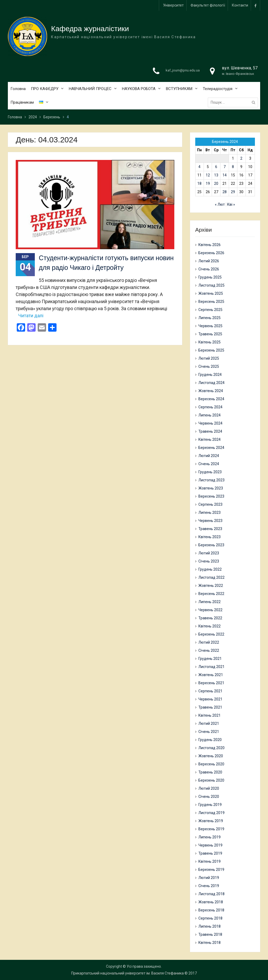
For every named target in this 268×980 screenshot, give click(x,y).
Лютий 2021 (209, 723)
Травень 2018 (210, 934)
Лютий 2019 (209, 878)
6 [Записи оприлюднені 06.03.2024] (216, 167)
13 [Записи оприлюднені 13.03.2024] (216, 175)
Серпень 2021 (210, 691)
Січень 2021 (209, 732)
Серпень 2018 (210, 918)
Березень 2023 (211, 545)
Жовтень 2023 (211, 488)
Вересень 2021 (211, 683)
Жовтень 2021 (211, 675)
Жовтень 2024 (211, 391)
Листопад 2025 (211, 285)
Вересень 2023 (211, 496)
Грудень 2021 (210, 659)
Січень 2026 (209, 269)
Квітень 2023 (210, 537)
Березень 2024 (211, 448)
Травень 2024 (210, 431)
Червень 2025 (210, 326)
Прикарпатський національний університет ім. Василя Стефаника (127, 973)
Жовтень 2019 (211, 821)
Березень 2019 (211, 870)
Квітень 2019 (210, 861)
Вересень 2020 (211, 764)
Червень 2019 (210, 845)
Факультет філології (208, 5)
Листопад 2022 (211, 577)
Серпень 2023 (210, 504)
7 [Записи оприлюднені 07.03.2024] (225, 167)
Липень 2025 (210, 318)
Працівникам (22, 103)
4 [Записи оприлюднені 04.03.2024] (199, 167)
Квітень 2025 (210, 342)
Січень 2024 (209, 464)
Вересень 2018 (211, 910)
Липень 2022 (210, 602)
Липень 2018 (210, 926)
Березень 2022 (211, 634)
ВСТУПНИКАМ (179, 89)
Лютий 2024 (209, 456)
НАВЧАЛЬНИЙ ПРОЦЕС (90, 89)
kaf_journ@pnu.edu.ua (183, 71)
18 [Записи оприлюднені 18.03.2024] (199, 183)
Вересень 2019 (211, 829)
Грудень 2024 (210, 375)
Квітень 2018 (210, 943)
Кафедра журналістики (90, 29)
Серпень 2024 (210, 407)
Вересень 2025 (211, 302)
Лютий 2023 (209, 553)
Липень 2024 (210, 415)
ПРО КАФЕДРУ (45, 89)
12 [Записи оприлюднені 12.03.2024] (208, 175)
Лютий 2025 (209, 358)
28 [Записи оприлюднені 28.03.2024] (225, 192)
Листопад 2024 (211, 383)
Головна (18, 89)
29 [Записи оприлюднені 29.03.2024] (233, 192)
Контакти (240, 5)
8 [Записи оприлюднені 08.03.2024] (233, 167)
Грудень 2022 (210, 569)
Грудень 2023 (210, 472)
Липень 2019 (210, 837)
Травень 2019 (210, 853)
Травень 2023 (210, 529)
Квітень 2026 (210, 245)
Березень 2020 (211, 780)
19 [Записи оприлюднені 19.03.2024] (208, 183)
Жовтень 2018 (211, 902)
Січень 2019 (209, 886)
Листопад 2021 (211, 667)
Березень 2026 (211, 253)
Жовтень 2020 (211, 756)
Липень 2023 (210, 513)
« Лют (220, 204)
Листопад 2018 (211, 894)
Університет (173, 5)
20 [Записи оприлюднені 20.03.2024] (216, 183)
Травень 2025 (210, 334)
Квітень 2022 (210, 626)
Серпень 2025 (210, 310)
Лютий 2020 (209, 788)
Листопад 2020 (211, 748)
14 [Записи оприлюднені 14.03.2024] (225, 175)
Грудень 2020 (210, 740)
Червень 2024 (210, 423)
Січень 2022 (209, 650)
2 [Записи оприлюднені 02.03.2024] (241, 158)
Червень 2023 (210, 521)
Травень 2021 (210, 707)
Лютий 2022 (209, 642)
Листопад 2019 (211, 813)
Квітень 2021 (210, 715)
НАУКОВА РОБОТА (139, 89)
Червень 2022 (210, 610)
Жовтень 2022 (211, 586)
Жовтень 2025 (211, 293)
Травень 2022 (210, 618)
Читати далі (31, 316)
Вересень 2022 (211, 594)
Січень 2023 (209, 561)
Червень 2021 (210, 699)
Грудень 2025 (210, 277)
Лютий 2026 (209, 261)
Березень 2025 (211, 350)
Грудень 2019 (210, 805)
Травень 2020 (210, 772)
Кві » (231, 204)
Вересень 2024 (211, 399)
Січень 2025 (209, 366)
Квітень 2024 (210, 439)
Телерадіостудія (218, 89)
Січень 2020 (209, 797)
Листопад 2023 (211, 480)
